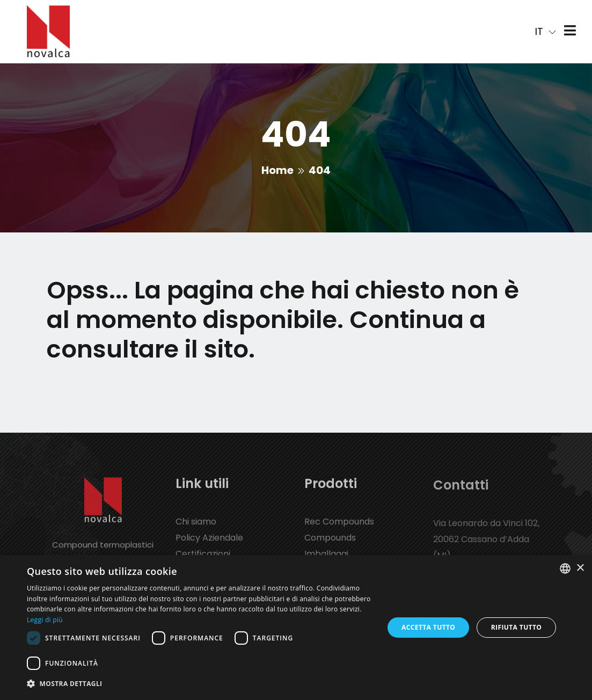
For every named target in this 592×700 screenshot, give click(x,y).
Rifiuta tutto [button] (517, 627)
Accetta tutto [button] (428, 627)
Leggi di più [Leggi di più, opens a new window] (45, 620)
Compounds (330, 545)
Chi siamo (196, 529)
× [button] (580, 568)
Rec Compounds (339, 529)
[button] (200, 684)
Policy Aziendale (209, 545)
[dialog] (296, 628)
